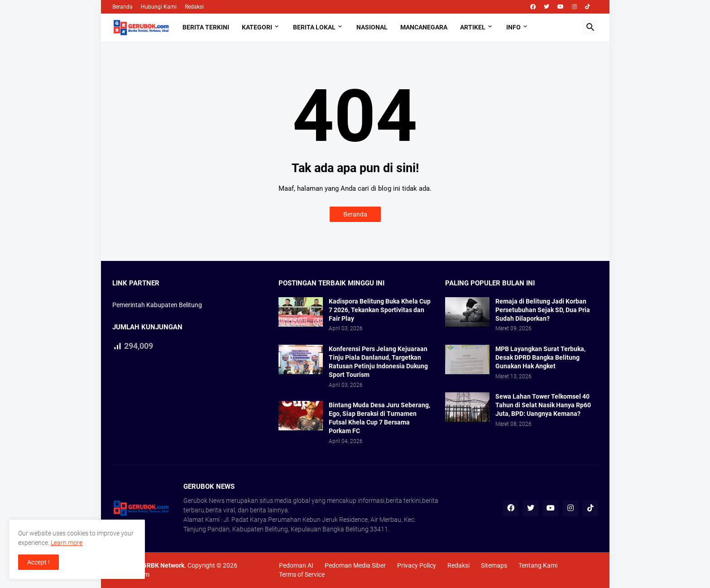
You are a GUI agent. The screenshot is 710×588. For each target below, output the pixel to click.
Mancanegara (424, 27)
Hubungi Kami (159, 7)
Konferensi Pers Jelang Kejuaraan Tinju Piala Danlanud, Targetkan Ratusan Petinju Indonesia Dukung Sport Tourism (378, 362)
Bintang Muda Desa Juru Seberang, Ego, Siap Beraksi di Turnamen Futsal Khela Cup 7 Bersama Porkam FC (379, 418)
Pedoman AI (296, 565)
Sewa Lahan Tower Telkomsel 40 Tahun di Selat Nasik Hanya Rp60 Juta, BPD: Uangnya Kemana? (543, 405)
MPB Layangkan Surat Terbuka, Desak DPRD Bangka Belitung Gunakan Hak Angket (540, 357)
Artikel (473, 27)
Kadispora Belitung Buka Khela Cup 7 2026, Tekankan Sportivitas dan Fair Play (380, 310)
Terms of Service (302, 574)
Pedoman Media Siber (355, 565)
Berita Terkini (206, 27)
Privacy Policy (417, 565)
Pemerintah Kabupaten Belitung (157, 305)
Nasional (372, 27)
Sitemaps (494, 565)
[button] (590, 28)
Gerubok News (204, 501)
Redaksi (194, 7)
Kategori (257, 27)
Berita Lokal (314, 27)
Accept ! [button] (38, 562)
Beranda (122, 7)
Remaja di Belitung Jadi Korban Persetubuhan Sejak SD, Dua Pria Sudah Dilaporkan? (543, 310)
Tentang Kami (538, 565)
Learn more (67, 543)
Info (513, 27)
